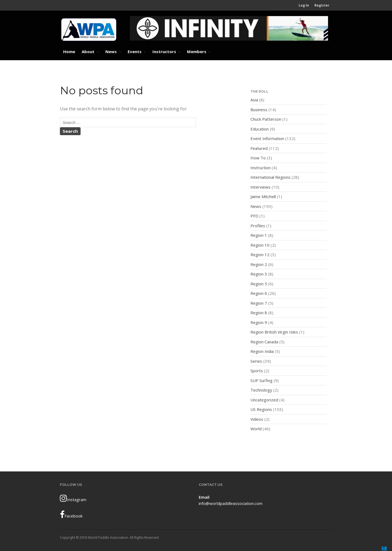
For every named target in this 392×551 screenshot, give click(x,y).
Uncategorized (264, 400)
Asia (254, 100)
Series (256, 361)
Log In (304, 5)
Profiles (258, 226)
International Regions (270, 177)
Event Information (267, 138)
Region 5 (259, 284)
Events (135, 52)
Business (259, 110)
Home (69, 52)
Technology (261, 390)
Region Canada (264, 342)
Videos (257, 419)
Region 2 (259, 264)
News (111, 52)
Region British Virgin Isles (274, 332)
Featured (259, 148)
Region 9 (259, 322)
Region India (262, 351)
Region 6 (259, 293)
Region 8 (259, 313)
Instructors (164, 52)
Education (260, 129)
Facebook (71, 514)
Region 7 (259, 303)
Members (197, 52)
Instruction (261, 168)
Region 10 (260, 245)
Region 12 (260, 255)
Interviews (261, 187)
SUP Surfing (261, 380)
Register (322, 5)
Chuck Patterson (266, 119)
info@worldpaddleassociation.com (231, 503)
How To (258, 158)
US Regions (261, 409)
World (256, 429)
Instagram (73, 498)
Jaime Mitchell (263, 196)
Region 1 (259, 235)
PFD (254, 216)
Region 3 (259, 274)
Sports (257, 371)
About (88, 52)
